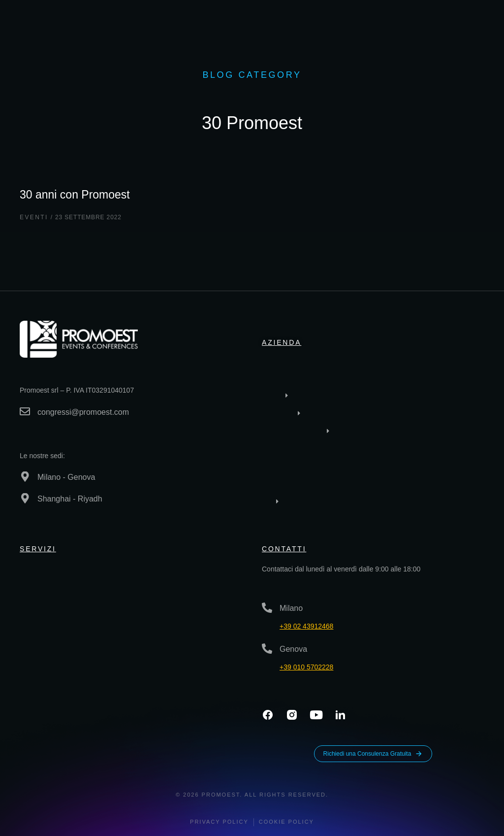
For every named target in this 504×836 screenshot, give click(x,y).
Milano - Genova (66, 477)
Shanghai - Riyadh (70, 499)
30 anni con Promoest (79, 194)
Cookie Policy (286, 822)
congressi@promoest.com (83, 412)
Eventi (34, 217)
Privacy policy (219, 822)
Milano (291, 608)
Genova (293, 649)
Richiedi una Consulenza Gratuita (373, 754)
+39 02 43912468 (306, 626)
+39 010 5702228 (306, 667)
